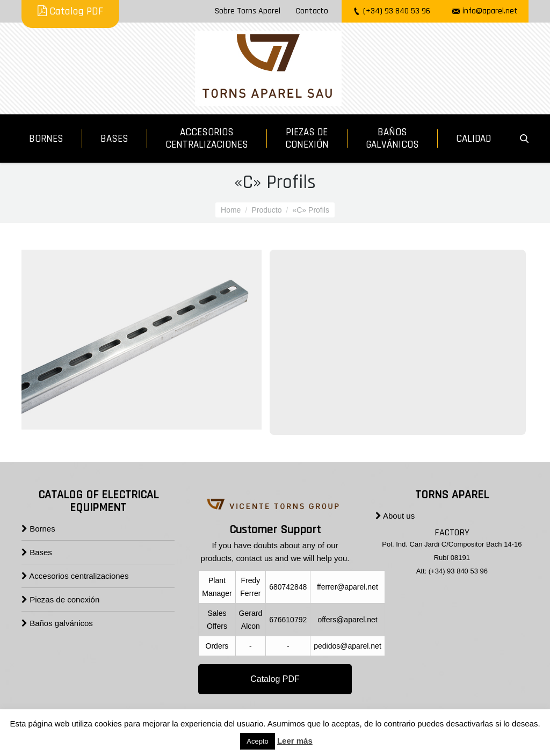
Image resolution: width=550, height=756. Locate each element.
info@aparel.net (490, 11)
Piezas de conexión (60, 599)
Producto (266, 210)
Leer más (295, 741)
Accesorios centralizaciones (75, 576)
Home (231, 210)
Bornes (38, 529)
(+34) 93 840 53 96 (397, 11)
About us (395, 516)
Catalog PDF (70, 11)
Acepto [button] (257, 741)
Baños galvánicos (57, 623)
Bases (37, 552)
